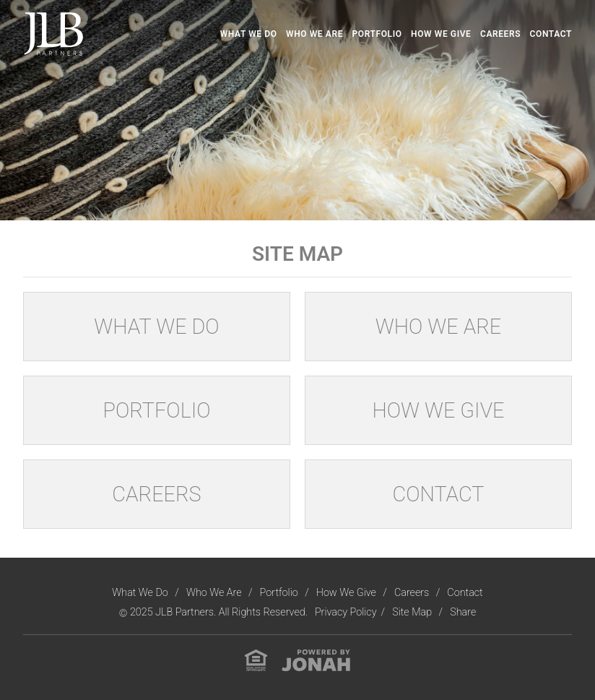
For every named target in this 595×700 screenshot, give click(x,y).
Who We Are (314, 34)
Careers (500, 34)
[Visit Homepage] (53, 34)
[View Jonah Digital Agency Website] (316, 660)
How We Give (441, 34)
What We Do (249, 34)
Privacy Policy (346, 612)
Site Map (413, 612)
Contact (551, 34)
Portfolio (377, 34)
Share (463, 612)
